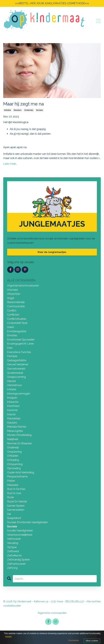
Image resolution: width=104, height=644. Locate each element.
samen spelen (16, 506)
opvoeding (14, 468)
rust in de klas (16, 489)
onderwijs (29, 110)
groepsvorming (16, 377)
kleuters (18, 110)
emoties (12, 335)
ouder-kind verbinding (21, 472)
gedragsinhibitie (17, 360)
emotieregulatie (17, 331)
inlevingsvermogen (19, 394)
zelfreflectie (14, 556)
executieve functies (19, 352)
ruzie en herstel (17, 501)
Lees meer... (10, 164)
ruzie (10, 497)
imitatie (8, 110)
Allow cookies (92, 641)
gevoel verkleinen (18, 364)
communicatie (16, 306)
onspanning (14, 452)
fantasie (12, 356)
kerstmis (12, 410)
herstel (11, 381)
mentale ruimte (17, 427)
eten (10, 348)
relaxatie (13, 485)
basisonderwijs (16, 302)
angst (11, 298)
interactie (13, 402)
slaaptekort (14, 518)
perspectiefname (17, 477)
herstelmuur (15, 385)
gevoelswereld (16, 369)
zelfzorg (12, 568)
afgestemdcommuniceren (23, 286)
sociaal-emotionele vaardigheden (28, 522)
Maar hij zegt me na (24, 104)
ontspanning (15, 464)
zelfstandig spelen (18, 560)
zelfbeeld (13, 551)
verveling (13, 543)
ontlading (13, 460)
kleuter (11, 414)
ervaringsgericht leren (21, 344)
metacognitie (15, 431)
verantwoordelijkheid (20, 535)
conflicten (13, 315)
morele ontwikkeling (19, 435)
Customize (74, 640)
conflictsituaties (17, 319)
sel (9, 514)
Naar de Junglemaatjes (52, 252)
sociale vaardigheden (20, 531)
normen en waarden (20, 443)
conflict (12, 311)
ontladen (13, 456)
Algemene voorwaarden (52, 613)
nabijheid (13, 439)
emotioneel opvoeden (21, 340)
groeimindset (15, 373)
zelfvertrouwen (16, 564)
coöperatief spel (17, 323)
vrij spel (12, 547)
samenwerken (16, 510)
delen (11, 327)
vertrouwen (14, 539)
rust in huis (14, 493)
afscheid (12, 290)
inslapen (12, 398)
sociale (40, 110)
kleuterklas (14, 418)
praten (11, 481)
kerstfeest (13, 406)
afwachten (14, 294)
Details (8, 637)
